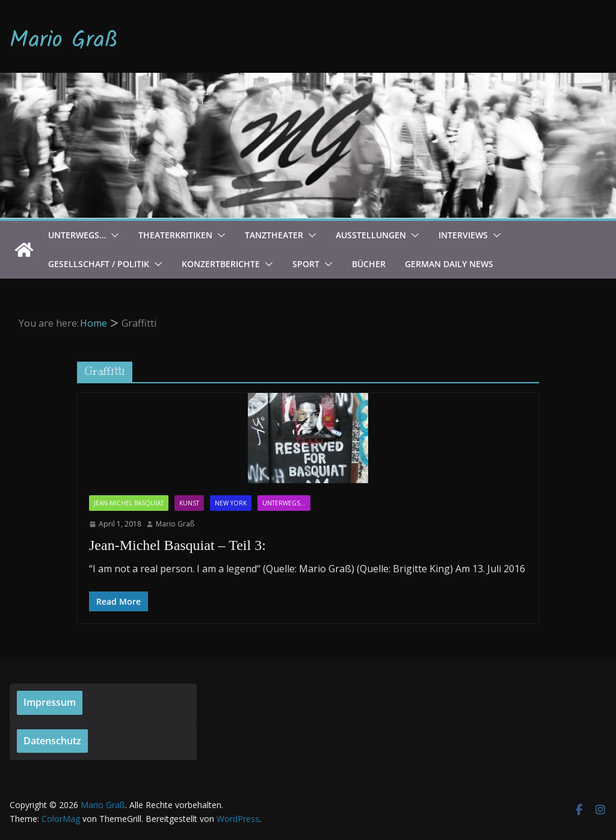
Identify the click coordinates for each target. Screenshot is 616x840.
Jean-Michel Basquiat (129, 503)
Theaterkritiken (175, 235)
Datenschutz (52, 741)
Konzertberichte (221, 264)
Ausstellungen (371, 235)
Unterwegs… (77, 235)
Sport (306, 264)
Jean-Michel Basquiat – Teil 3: (177, 545)
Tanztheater (274, 235)
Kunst (189, 503)
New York (231, 503)
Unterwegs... (284, 503)
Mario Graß (64, 41)
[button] (112, 235)
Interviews (463, 235)
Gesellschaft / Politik (99, 264)
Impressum (50, 702)
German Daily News (449, 264)
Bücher (369, 264)
